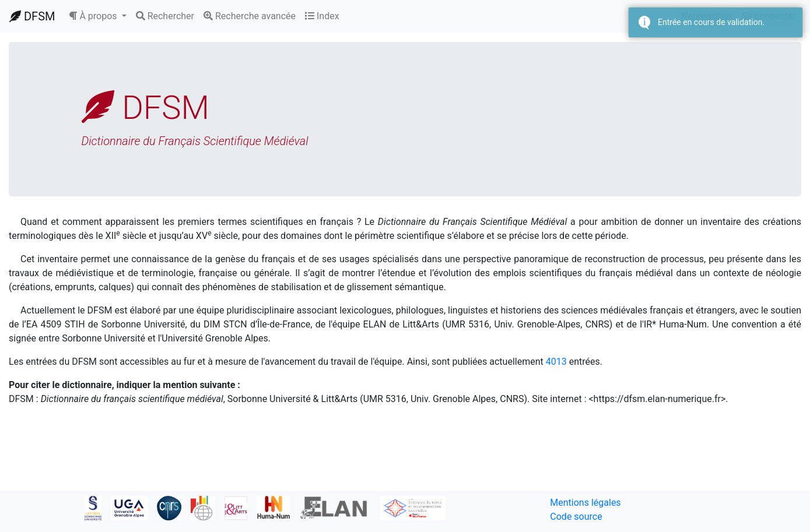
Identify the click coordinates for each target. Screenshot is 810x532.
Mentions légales (585, 503)
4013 (556, 362)
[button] (97, 16)
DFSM (32, 16)
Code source (576, 517)
